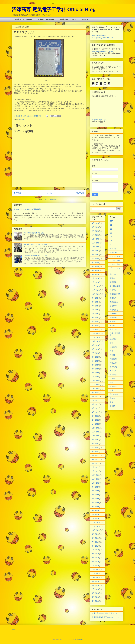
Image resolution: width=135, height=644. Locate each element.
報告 (112, 390)
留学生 (112, 398)
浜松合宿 (113, 386)
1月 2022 (95, 424)
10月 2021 (96, 436)
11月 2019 (96, 526)
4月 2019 (95, 554)
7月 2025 (95, 259)
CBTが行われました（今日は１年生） (37, 244)
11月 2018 (96, 573)
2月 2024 (95, 326)
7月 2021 (95, 448)
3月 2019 (95, 558)
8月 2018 (95, 585)
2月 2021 (95, 467)
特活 (112, 383)
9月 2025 (95, 251)
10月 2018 (96, 577)
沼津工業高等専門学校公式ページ (104, 613)
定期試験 (113, 375)
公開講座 (113, 318)
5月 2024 (95, 314)
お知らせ (22, 119)
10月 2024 (96, 294)
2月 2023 (95, 373)
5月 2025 (95, 267)
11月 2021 (96, 432)
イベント (113, 249)
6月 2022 (95, 404)
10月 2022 (96, 389)
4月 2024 (95, 318)
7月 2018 (95, 589)
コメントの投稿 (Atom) (51, 199)
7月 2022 (95, 400)
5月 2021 (95, 455)
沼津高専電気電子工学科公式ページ (105, 617)
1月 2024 (95, 329)
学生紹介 (113, 298)
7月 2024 (95, 306)
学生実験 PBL (115, 294)
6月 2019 (95, 546)
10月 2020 (96, 483)
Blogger (81, 639)
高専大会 (113, 329)
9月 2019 (95, 534)
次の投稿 (17, 193)
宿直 (112, 343)
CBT (112, 221)
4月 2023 (95, 365)
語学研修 (113, 314)
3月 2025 (95, 274)
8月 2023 (95, 349)
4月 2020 (95, 507)
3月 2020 (95, 510)
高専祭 (112, 325)
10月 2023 (96, 341)
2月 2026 (95, 231)
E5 (111, 241)
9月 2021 (95, 440)
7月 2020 (95, 495)
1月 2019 (95, 566)
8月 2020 (95, 491)
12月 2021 (96, 428)
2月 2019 (95, 562)
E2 (111, 229)
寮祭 (112, 402)
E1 (111, 225)
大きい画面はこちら (99, 120)
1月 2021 (95, 471)
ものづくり (114, 274)
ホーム (49, 193)
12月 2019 (96, 522)
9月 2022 (95, 392)
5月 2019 (95, 550)
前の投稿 (80, 193)
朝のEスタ (114, 367)
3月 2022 (95, 416)
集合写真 (113, 339)
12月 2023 (96, 333)
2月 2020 (95, 514)
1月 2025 (95, 282)
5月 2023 (95, 361)
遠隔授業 (113, 282)
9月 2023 (95, 345)
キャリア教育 (115, 256)
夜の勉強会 (114, 394)
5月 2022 (95, 408)
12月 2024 (96, 286)
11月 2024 (96, 290)
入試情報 (85, 19)
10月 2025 (96, 247)
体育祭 (112, 355)
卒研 (112, 351)
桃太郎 (112, 379)
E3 (111, 233)
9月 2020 (95, 487)
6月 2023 (95, 357)
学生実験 (113, 290)
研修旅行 (113, 306)
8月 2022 (95, 396)
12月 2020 (96, 475)
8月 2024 (95, 302)
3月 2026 (95, 227)
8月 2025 (95, 255)
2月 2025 (95, 278)
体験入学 (113, 363)
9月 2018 (95, 581)
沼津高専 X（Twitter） (23, 19)
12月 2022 (96, 381)
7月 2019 (95, 542)
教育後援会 (114, 302)
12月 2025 (96, 239)
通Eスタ (113, 371)
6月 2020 (95, 499)
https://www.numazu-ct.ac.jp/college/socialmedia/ (102, 37)
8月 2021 (95, 444)
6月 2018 (95, 593)
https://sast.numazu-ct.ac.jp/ (102, 51)
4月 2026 (95, 223)
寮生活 (112, 406)
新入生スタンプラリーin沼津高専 (27, 209)
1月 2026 (95, 235)
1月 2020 (95, 518)
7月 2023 (95, 353)
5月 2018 (95, 597)
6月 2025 (95, 263)
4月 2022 (95, 412)
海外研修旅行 (115, 286)
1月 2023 (95, 377)
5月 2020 (95, 503)
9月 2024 (95, 298)
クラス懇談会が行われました (34, 233)
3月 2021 (95, 463)
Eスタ (112, 245)
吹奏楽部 (113, 347)
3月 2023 (95, 369)
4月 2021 (95, 459)
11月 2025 (96, 243)
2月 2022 (95, 420)
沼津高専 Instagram (46, 19)
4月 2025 (95, 270)
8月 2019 (95, 538)
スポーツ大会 (115, 264)
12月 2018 (96, 569)
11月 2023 (96, 337)
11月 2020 (96, 479)
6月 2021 (95, 452)
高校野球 (113, 321)
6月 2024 (95, 310)
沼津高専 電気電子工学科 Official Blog (54, 9)
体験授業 (113, 359)
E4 (111, 237)
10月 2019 (96, 530)
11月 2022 (96, 385)
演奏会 (112, 278)
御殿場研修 (114, 310)
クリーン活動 (115, 260)
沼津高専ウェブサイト (68, 19)
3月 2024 (95, 322)
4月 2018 (95, 601)
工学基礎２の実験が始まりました (35, 256)
